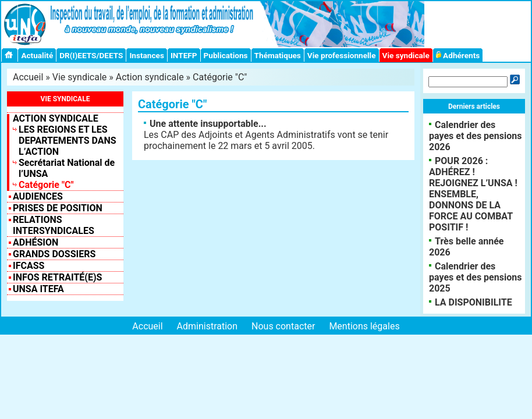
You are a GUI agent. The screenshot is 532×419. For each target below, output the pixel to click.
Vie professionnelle (342, 55)
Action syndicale (150, 77)
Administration (208, 326)
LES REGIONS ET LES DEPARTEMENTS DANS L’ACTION (68, 141)
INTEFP (184, 55)
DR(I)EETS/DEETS (91, 55)
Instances (146, 55)
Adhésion (36, 242)
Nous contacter (283, 326)
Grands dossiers (54, 254)
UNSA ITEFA (38, 289)
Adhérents (458, 55)
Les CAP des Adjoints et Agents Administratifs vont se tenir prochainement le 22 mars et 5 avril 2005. (266, 135)
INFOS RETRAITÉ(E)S (57, 277)
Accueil (28, 77)
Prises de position (58, 208)
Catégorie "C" (46, 185)
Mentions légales (364, 326)
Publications (226, 55)
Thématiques (278, 55)
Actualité (37, 55)
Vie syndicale (406, 55)
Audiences (38, 196)
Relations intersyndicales (54, 225)
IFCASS (29, 266)
